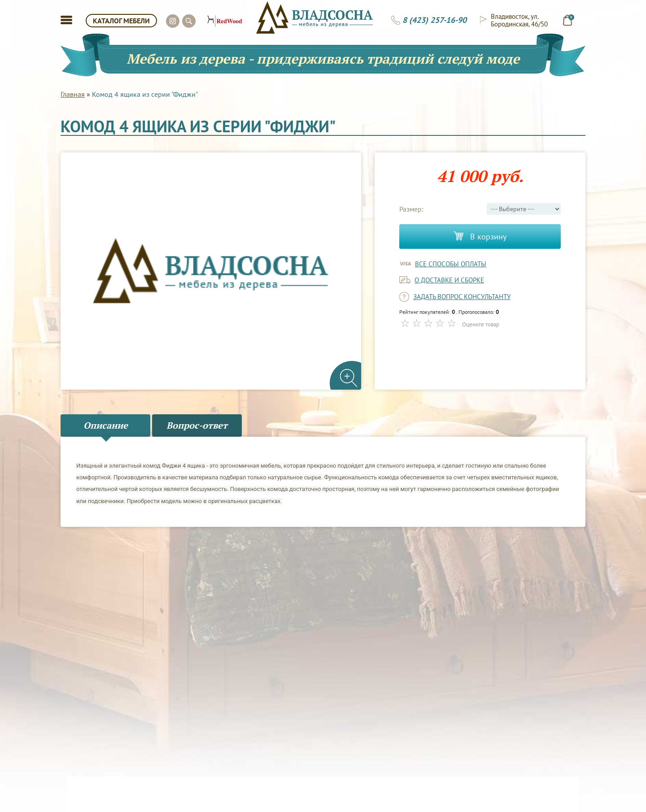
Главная (73, 94)
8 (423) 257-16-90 (434, 20)
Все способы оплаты (451, 264)
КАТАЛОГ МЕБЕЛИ (121, 21)
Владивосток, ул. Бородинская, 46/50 (519, 20)
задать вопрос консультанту (462, 297)
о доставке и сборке (449, 280)
